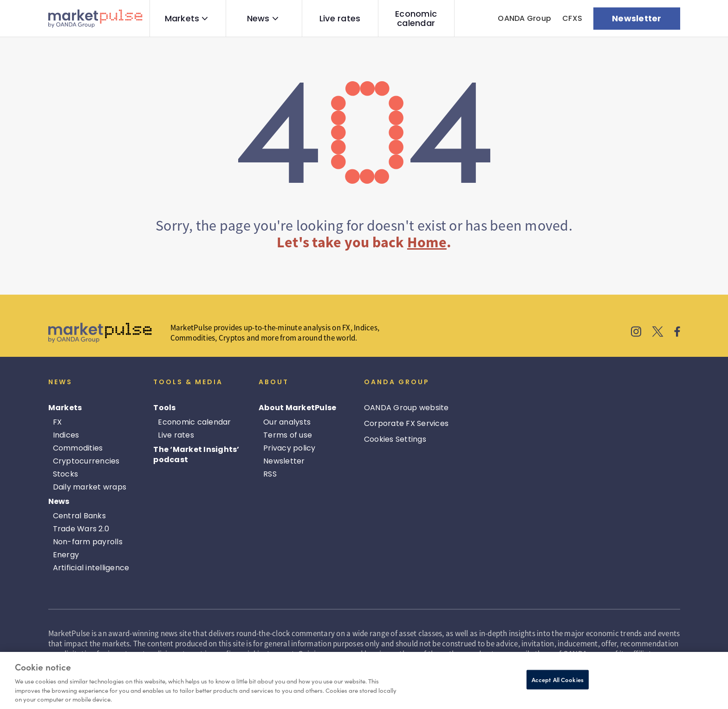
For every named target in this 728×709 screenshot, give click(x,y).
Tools (164, 408)
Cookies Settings (395, 439)
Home (427, 242)
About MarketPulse (297, 408)
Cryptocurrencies (86, 461)
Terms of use (288, 435)
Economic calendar (416, 19)
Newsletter (284, 461)
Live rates (340, 19)
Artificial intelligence (91, 568)
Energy (66, 555)
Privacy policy (289, 448)
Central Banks (79, 516)
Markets (182, 19)
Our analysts (287, 422)
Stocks (66, 474)
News (258, 19)
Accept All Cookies (558, 680)
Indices (66, 435)
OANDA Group (524, 18)
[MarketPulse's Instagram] (636, 333)
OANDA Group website (406, 408)
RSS (270, 474)
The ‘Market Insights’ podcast (196, 454)
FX (58, 422)
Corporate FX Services (406, 423)
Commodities (78, 448)
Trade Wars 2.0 (81, 529)
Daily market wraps (90, 487)
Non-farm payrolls (88, 542)
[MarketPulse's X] (658, 333)
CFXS (572, 18)
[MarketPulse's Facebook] (677, 333)
